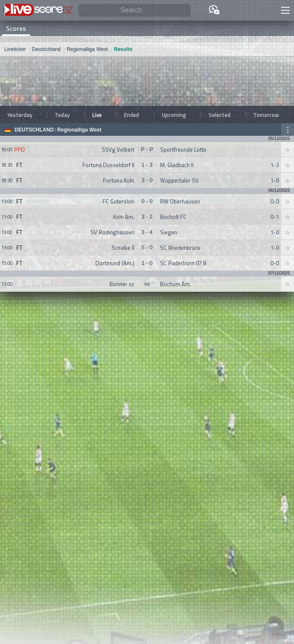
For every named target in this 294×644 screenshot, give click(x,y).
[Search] (135, 10)
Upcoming (174, 115)
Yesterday (20, 115)
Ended (132, 115)
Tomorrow (266, 115)
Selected (220, 115)
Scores (16, 28)
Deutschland (34, 130)
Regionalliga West (79, 130)
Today (62, 115)
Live (97, 115)
